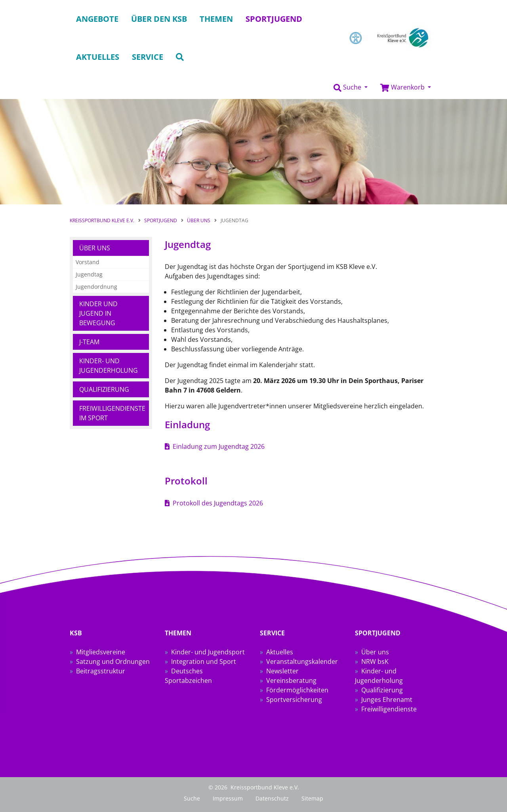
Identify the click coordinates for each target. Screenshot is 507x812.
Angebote (97, 19)
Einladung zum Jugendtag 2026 (219, 446)
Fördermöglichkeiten (297, 690)
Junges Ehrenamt (387, 700)
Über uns (95, 248)
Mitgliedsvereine (101, 652)
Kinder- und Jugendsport (208, 652)
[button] (351, 88)
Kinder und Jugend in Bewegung (98, 313)
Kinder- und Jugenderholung (109, 366)
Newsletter (282, 671)
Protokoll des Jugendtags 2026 (218, 503)
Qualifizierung (104, 389)
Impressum (228, 798)
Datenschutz (272, 798)
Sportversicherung (294, 700)
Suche (192, 798)
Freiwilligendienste (389, 709)
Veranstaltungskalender (302, 661)
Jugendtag (89, 274)
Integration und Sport (204, 661)
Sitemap (312, 798)
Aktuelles (280, 652)
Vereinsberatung (291, 680)
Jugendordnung (96, 287)
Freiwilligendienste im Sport (112, 413)
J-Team (89, 342)
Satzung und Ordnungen (113, 661)
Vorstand (88, 262)
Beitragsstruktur (101, 671)
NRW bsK (375, 661)
